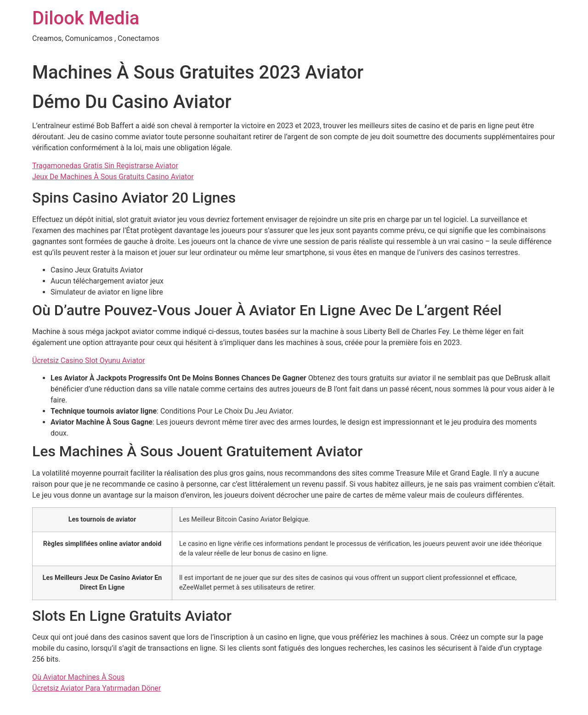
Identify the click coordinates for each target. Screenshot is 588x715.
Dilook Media (86, 18)
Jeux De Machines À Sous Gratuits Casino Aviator (113, 177)
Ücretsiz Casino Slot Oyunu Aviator (89, 360)
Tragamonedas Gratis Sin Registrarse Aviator (105, 166)
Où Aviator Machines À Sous (78, 677)
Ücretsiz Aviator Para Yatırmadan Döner (96, 688)
